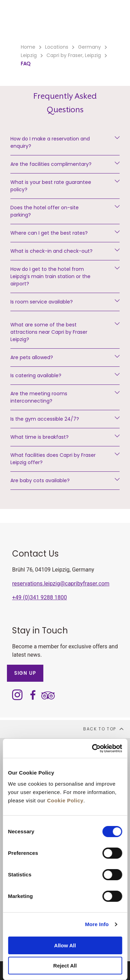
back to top (104, 729)
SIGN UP (25, 673)
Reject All (65, 966)
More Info (97, 924)
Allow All (65, 945)
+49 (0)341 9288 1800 (40, 597)
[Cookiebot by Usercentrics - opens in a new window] (93, 748)
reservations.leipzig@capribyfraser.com (61, 584)
